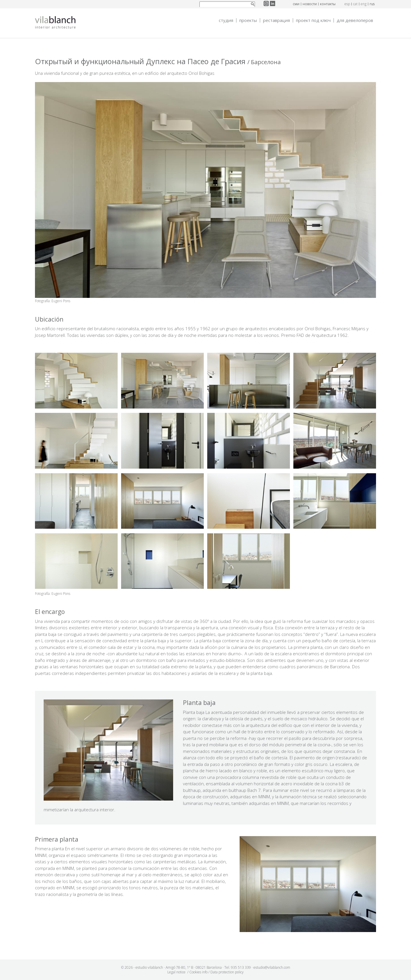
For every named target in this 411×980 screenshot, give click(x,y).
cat (355, 4)
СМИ (296, 4)
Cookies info (198, 972)
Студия (226, 20)
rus (372, 4)
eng (364, 4)
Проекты (248, 20)
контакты (328, 4)
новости (310, 4)
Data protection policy (227, 972)
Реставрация (276, 20)
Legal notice (176, 972)
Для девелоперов (355, 20)
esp (347, 4)
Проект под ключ (313, 20)
